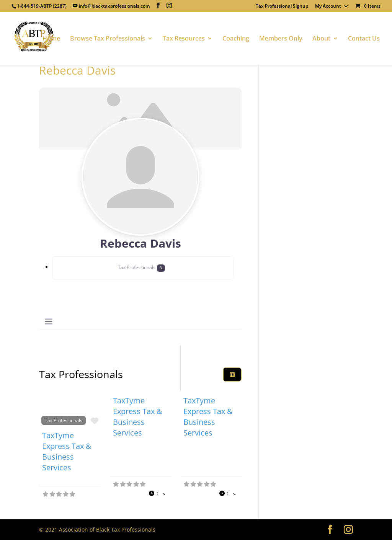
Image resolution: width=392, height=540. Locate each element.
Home (51, 39)
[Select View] (232, 374)
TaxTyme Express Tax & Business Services (67, 451)
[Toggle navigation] (49, 321)
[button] (157, 494)
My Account (328, 7)
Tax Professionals (64, 420)
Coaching (236, 39)
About (321, 39)
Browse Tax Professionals (108, 39)
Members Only (281, 39)
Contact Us (364, 39)
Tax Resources (184, 39)
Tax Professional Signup (282, 7)
